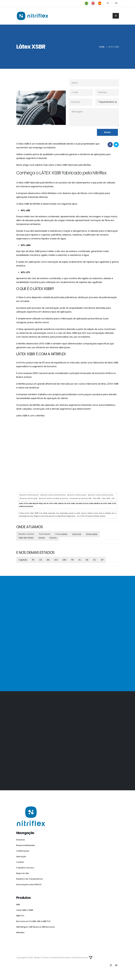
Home (102, 47)
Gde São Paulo (26, 538)
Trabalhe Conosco (26, 867)
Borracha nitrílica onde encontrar (101, 495)
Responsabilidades (26, 845)
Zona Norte (44, 534)
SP (102, 560)
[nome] (94, 83)
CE (41, 560)
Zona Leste (92, 534)
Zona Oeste (61, 534)
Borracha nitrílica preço (29, 498)
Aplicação (21, 856)
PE (33, 560)
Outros (53, 538)
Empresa (21, 840)
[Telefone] (107, 92)
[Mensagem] (94, 117)
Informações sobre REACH (29, 883)
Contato (21, 861)
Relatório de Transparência (30, 878)
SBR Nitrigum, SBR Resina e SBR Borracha (36, 925)
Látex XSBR (106, 498)
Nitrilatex (21, 930)
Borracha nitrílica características (53, 495)
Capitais (23, 560)
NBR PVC (20, 914)
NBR (18, 903)
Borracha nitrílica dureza (77, 495)
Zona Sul (77, 534)
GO (56, 560)
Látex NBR (97, 498)
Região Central (26, 534)
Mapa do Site (23, 872)
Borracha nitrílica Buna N (29, 495)
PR (72, 560)
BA (48, 560)
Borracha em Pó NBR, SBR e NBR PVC (34, 919)
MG (65, 560)
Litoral (42, 538)
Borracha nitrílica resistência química (54, 498)
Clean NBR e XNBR (25, 909)
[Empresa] (81, 102)
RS (87, 560)
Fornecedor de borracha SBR (80, 498)
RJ (80, 560)
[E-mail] (81, 92)
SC (95, 560)
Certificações (23, 851)
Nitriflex (22, 363)
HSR (113, 498)
